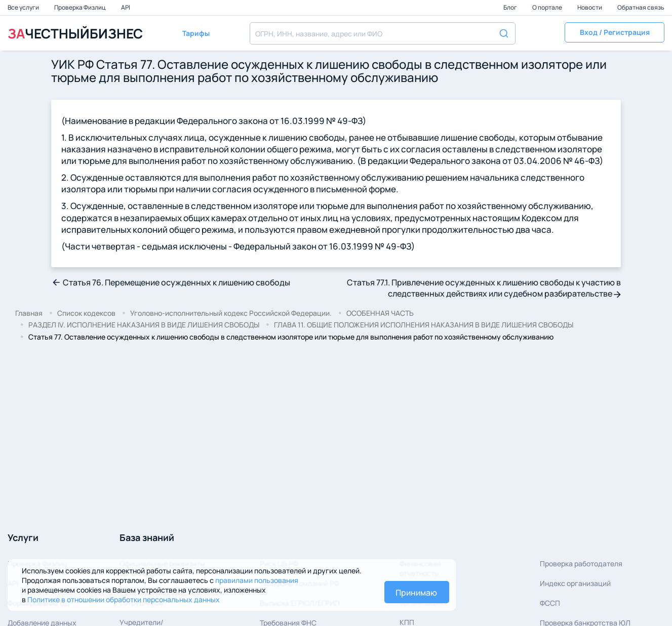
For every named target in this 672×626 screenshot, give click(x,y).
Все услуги (24, 7)
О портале (548, 7)
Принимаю (416, 593)
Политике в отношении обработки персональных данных (124, 599)
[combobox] (383, 33)
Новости (590, 7)
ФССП (550, 603)
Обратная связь (641, 7)
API (126, 7)
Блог (511, 7)
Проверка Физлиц (81, 7)
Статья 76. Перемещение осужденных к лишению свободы (171, 282)
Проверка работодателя (581, 564)
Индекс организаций (575, 583)
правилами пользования (257, 580)
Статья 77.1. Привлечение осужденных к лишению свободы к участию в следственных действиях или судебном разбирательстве (484, 288)
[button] (615, 33)
